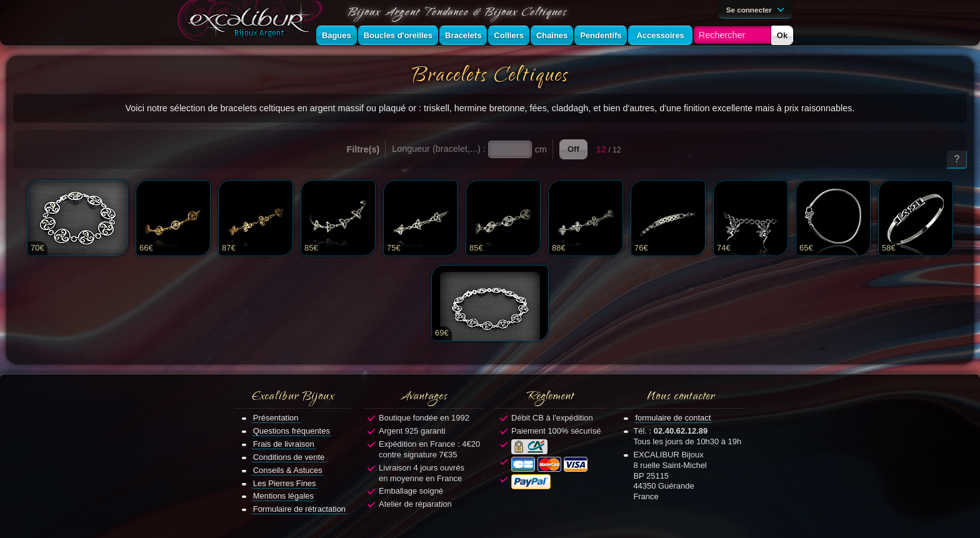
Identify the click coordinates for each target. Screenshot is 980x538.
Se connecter (757, 9)
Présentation (276, 418)
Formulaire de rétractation (299, 509)
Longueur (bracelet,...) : (439, 149)
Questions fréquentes (292, 431)
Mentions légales (283, 496)
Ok (782, 35)
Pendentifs (601, 35)
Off (573, 149)
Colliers (509, 35)
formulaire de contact (673, 418)
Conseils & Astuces (288, 470)
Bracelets (463, 35)
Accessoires (660, 35)
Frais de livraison (284, 444)
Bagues (337, 35)
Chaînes (552, 35)
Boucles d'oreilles (398, 35)
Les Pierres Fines (285, 483)
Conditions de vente (289, 457)
